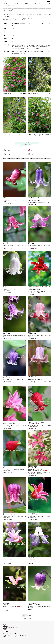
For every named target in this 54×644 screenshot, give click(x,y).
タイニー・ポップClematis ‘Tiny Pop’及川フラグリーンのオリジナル (35, 378)
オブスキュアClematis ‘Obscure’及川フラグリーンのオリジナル (35, 603)
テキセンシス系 (11, 6)
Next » (30, 616)
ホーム (5, 2)
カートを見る (38, 2)
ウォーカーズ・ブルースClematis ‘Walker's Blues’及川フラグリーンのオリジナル (35, 199)
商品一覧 (16, 2)
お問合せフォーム (13, 635)
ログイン (27, 2)
